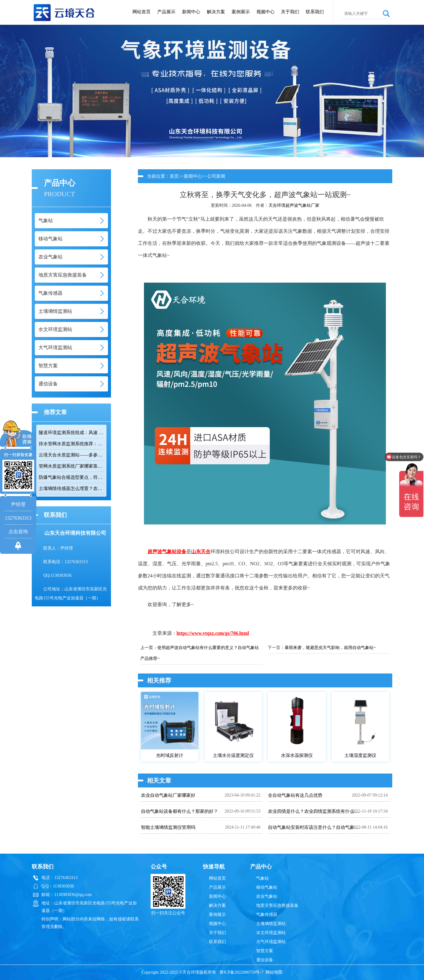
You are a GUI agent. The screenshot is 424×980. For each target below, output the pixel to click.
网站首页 (142, 12)
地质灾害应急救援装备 (277, 905)
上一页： (149, 648)
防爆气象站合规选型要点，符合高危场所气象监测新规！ (71, 477)
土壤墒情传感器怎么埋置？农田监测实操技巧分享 (71, 488)
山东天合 (201, 552)
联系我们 (315, 12)
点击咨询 (18, 532)
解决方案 (216, 12)
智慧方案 (265, 951)
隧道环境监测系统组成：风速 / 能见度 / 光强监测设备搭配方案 (71, 433)
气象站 (263, 878)
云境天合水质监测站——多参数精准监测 (71, 455)
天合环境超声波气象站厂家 (294, 205)
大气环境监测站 (271, 942)
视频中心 (266, 12)
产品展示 (166, 12)
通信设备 (265, 960)
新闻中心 (191, 12)
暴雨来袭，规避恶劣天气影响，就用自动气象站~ (330, 648)
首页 (174, 176)
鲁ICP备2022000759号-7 (241, 972)
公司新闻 (216, 176)
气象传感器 (267, 915)
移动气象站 (267, 887)
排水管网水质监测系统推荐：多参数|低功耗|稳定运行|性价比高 (71, 444)
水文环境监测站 (271, 933)
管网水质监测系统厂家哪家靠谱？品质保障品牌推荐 (71, 466)
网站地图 (274, 972)
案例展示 (241, 12)
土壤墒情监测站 (271, 924)
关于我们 (290, 12)
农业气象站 (267, 896)
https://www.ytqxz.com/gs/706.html (213, 633)
